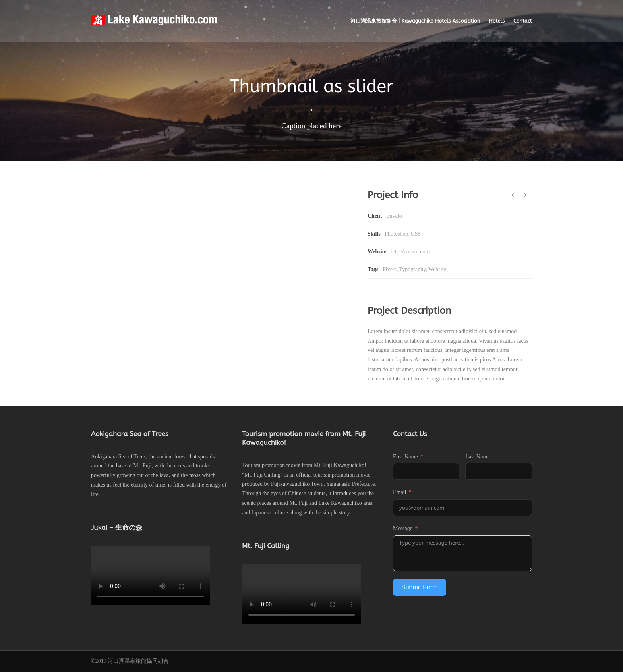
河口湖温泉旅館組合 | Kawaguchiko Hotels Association (415, 21)
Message (403, 528)
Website (437, 269)
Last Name (477, 457)
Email (400, 492)
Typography (413, 269)
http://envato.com (410, 252)
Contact (523, 21)
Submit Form (420, 587)
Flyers (390, 269)
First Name (405, 457)
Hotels (497, 21)
